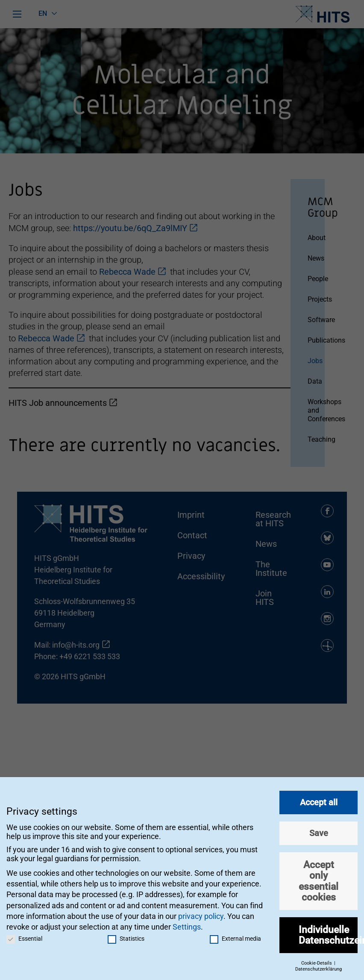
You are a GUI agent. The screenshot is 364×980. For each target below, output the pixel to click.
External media (235, 937)
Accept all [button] (319, 801)
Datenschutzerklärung (318, 968)
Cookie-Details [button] (317, 961)
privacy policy (201, 914)
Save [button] (319, 831)
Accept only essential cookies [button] (318, 879)
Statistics (126, 937)
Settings (187, 925)
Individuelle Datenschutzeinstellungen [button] (328, 933)
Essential (24, 937)
